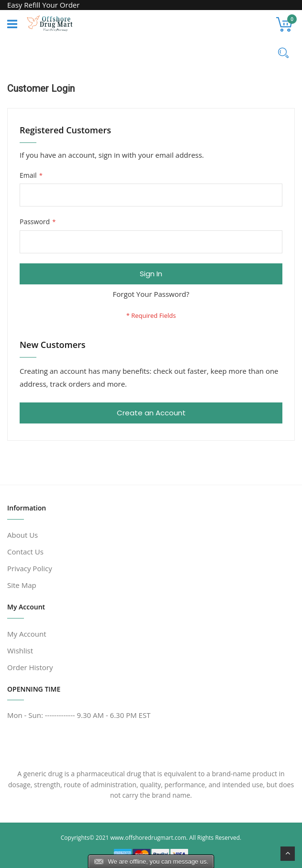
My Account (27, 634)
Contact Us (25, 552)
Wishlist (20, 651)
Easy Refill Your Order (43, 5)
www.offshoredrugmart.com (148, 838)
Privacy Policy (30, 568)
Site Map (22, 585)
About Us (22, 535)
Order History (30, 667)
